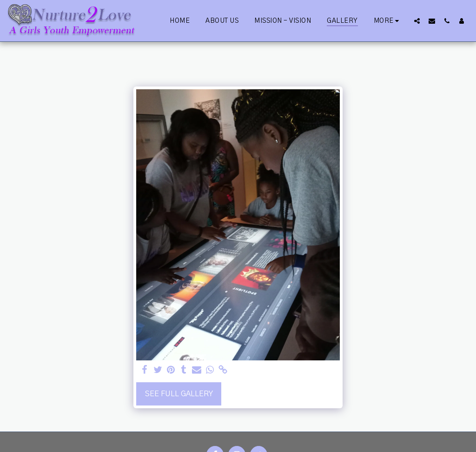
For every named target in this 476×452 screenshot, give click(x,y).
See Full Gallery (179, 394)
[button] (417, 21)
